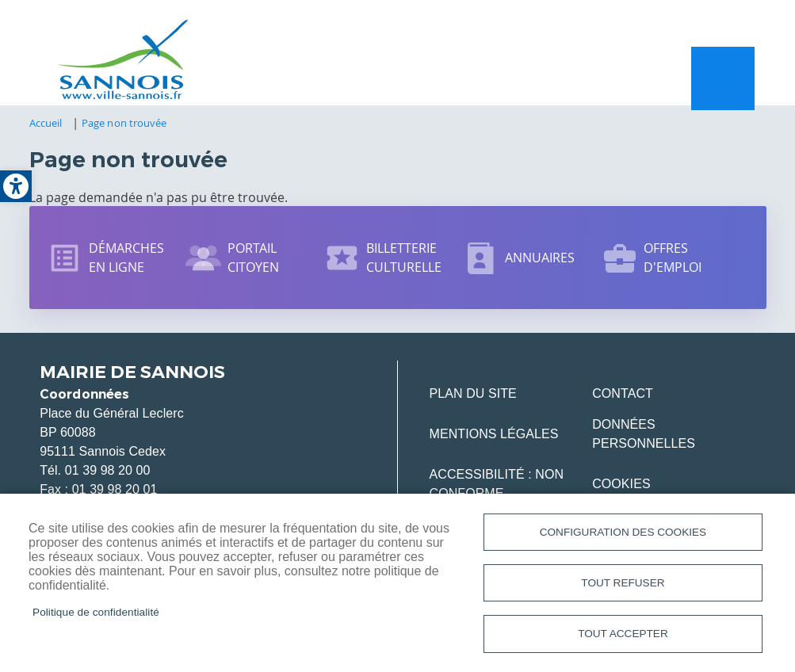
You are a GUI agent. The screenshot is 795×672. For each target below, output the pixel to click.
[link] (16, 186)
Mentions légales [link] (494, 435)
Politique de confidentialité (96, 611)
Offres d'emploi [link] (673, 259)
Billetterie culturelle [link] (404, 259)
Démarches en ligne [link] (127, 259)
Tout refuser (623, 582)
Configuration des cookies (623, 531)
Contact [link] (623, 395)
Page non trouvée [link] (124, 124)
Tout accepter (623, 634)
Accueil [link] (46, 124)
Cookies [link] (621, 485)
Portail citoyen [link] (254, 259)
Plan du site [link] (473, 395)
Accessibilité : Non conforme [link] (497, 485)
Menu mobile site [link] (723, 79)
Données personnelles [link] (644, 435)
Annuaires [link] (540, 259)
